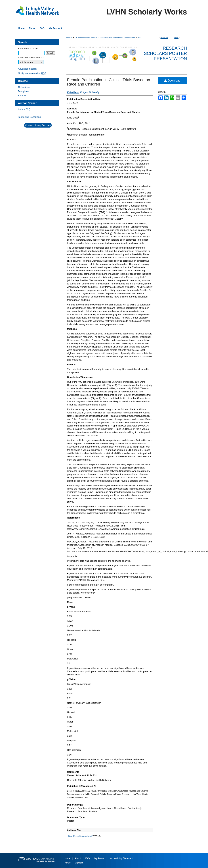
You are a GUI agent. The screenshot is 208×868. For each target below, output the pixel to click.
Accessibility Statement (121, 858)
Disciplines (24, 91)
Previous (164, 38)
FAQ (88, 858)
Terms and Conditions (30, 117)
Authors (22, 95)
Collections (24, 87)
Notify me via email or (32, 73)
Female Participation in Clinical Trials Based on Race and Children (109, 82)
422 (139, 38)
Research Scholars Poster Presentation (117, 38)
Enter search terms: (28, 48)
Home (69, 38)
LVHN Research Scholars (86, 38)
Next (176, 38)
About (78, 858)
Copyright (79, 863)
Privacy (68, 863)
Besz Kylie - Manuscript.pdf (80, 836)
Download (172, 81)
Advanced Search (27, 69)
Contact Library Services (38, 125)
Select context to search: (31, 58)
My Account (100, 858)
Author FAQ (24, 109)
